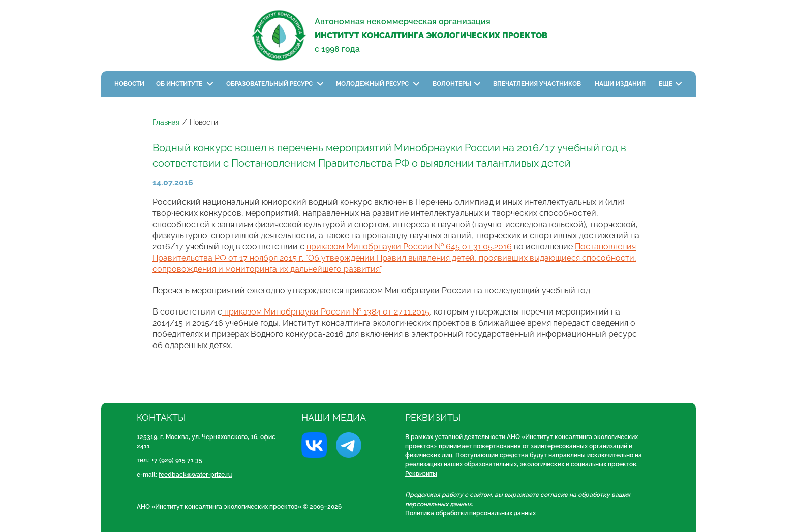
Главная (166, 122)
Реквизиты (421, 474)
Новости (129, 84)
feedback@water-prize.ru (195, 475)
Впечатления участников (538, 84)
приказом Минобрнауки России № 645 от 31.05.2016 (409, 247)
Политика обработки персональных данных (470, 513)
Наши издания (621, 84)
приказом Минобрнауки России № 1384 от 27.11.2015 (326, 312)
